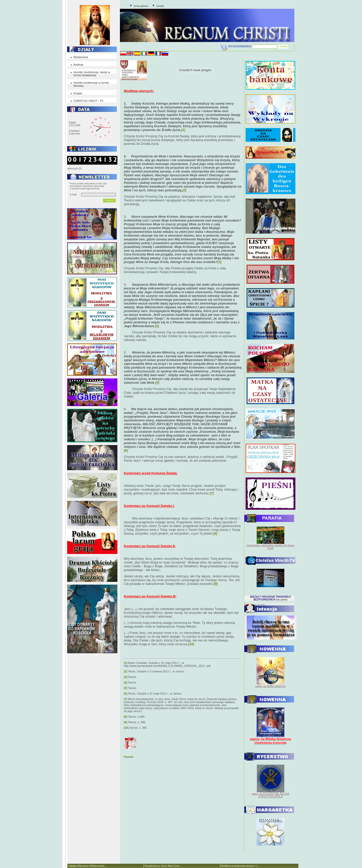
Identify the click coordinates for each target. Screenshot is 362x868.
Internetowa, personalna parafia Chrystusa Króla (270, 547)
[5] (126, 688)
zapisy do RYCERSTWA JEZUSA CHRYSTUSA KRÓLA (270, 795)
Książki (78, 93)
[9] (126, 722)
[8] (126, 717)
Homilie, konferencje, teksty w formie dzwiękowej (92, 74)
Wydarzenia (81, 57)
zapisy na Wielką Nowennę (270, 686)
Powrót (129, 757)
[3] (126, 677)
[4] (157, 326)
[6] (126, 450)
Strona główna (141, 6)
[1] (126, 663)
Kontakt (160, 6)
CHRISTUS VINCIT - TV (88, 101)
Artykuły (78, 65)
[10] (126, 728)
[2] (126, 671)
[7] (126, 699)
